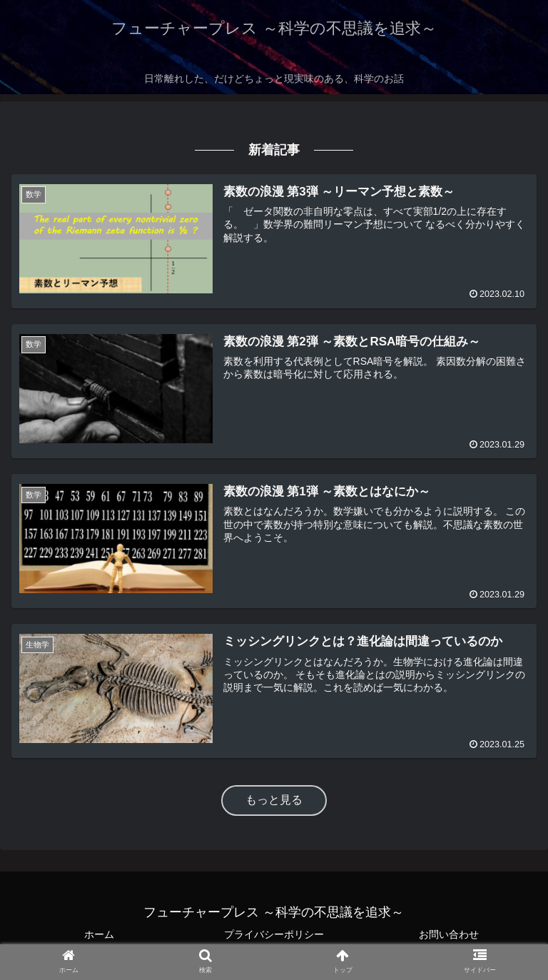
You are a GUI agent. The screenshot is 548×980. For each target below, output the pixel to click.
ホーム (99, 934)
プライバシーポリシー (274, 934)
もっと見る (274, 800)
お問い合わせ (449, 934)
